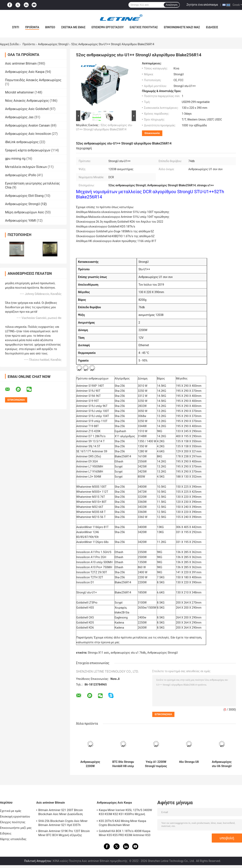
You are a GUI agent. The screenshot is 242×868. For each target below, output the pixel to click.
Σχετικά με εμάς (73, 27)
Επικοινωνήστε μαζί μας (182, 27)
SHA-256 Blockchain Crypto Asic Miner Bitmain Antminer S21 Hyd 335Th (63, 823)
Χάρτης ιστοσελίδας (13, 839)
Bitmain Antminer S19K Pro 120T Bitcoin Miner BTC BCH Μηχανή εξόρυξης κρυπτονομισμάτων (64, 834)
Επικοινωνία (152, 133)
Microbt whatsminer (19, 92)
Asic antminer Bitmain (21, 63)
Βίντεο (50, 27)
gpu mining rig (15, 159)
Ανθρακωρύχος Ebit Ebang (24, 196)
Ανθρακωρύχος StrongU (53, 44)
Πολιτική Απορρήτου (38, 861)
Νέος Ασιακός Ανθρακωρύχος (27, 101)
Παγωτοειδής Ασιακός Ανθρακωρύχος (33, 80)
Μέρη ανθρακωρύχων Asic (25, 212)
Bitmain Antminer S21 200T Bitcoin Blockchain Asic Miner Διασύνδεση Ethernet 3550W (61, 813)
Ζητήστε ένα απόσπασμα (202, 5)
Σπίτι (16, 27)
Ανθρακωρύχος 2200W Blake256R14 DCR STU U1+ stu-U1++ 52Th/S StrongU (90, 764)
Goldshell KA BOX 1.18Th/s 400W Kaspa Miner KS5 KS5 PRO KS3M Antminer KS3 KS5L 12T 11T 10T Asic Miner (125, 834)
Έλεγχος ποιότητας (144, 27)
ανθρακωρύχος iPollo (21, 175)
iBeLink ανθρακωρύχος (22, 142)
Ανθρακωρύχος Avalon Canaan (27, 125)
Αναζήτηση (172, 5)
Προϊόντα (32, 27)
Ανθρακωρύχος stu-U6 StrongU (222, 764)
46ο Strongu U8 (189, 762)
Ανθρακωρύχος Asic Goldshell (27, 109)
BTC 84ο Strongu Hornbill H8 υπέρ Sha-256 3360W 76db (123, 764)
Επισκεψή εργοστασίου (108, 27)
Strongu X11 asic (98, 653)
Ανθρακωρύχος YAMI (20, 221)
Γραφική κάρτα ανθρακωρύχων (28, 150)
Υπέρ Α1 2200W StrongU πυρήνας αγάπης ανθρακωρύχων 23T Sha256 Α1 (156, 764)
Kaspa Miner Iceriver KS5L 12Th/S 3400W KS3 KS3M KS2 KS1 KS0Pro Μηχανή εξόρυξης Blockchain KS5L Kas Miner (125, 813)
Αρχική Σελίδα (9, 44)
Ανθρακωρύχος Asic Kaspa (25, 72)
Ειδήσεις (212, 27)
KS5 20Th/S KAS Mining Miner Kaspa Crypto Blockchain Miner (123, 823)
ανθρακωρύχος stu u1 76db (128, 653)
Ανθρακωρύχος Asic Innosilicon (28, 134)
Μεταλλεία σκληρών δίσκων (26, 167)
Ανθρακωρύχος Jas (19, 117)
